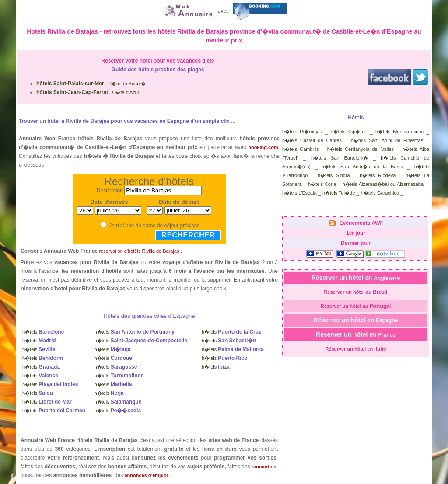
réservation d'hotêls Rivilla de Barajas (139, 251)
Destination (110, 191)
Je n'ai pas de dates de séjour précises (154, 226)
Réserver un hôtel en (356, 278)
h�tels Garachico (380, 193)
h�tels (43, 332)
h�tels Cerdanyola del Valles (360, 149)
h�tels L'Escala (299, 193)
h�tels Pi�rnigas (302, 132)
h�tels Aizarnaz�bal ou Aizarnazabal (383, 184)
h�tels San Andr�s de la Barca (362, 167)
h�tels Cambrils (301, 149)
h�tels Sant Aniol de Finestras (387, 140)
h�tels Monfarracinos (399, 132)
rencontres (264, 467)
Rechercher (188, 235)
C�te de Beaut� (91, 84)
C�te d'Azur (88, 92)
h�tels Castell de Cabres (312, 140)
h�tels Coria (322, 184)
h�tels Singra (334, 175)
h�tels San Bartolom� (339, 158)
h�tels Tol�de (339, 193)
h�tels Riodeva (378, 175)
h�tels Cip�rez (348, 132)
